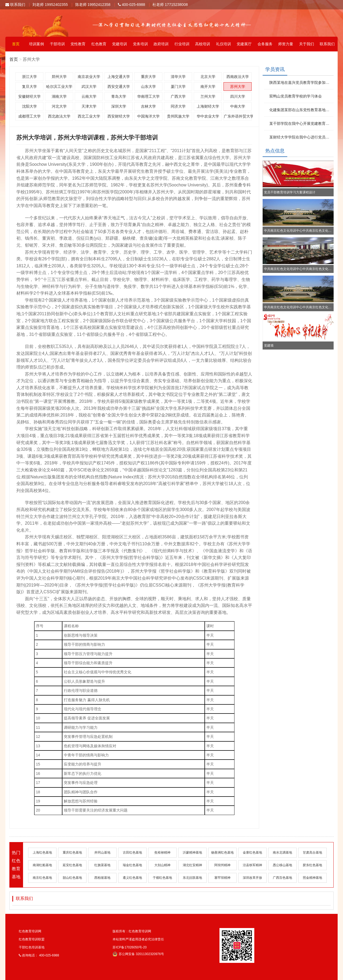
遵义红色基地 (132, 878)
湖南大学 (59, 96)
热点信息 (275, 151)
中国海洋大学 (148, 116)
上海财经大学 (208, 106)
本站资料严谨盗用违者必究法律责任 (138, 939)
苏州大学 (238, 87)
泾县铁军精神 (252, 865)
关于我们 (307, 44)
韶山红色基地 (72, 878)
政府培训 (161, 44)
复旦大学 (29, 87)
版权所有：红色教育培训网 (132, 931)
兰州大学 (208, 96)
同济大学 (178, 106)
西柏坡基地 (102, 878)
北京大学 (208, 77)
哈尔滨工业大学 (59, 87)
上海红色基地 (42, 853)
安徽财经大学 (29, 96)
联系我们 (15, 5)
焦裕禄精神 (162, 853)
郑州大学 (59, 77)
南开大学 (208, 87)
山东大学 (148, 87)
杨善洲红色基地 (222, 853)
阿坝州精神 (222, 865)
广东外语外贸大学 (238, 116)
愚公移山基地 (282, 865)
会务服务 (265, 44)
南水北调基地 (282, 853)
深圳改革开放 (252, 878)
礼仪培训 (223, 44)
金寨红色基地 (252, 853)
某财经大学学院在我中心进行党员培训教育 (301, 137)
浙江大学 (29, 77)
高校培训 (203, 44)
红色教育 (99, 44)
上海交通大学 (119, 77)
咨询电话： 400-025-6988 (39, 955)
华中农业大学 (208, 116)
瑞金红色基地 (132, 865)
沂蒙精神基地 (192, 853)
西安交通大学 (119, 87)
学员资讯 (275, 69)
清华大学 (178, 77)
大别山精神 (162, 865)
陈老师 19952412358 (93, 5)
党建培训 (120, 44)
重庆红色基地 (72, 853)
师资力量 (286, 44)
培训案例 (36, 44)
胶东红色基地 (312, 865)
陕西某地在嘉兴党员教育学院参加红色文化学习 (301, 82)
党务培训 (140, 44)
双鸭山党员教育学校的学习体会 (296, 96)
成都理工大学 (29, 116)
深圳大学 (119, 106)
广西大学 (178, 96)
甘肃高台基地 (312, 853)
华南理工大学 (148, 96)
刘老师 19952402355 (50, 5)
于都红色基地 (162, 878)
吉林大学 (148, 106)
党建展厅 (244, 44)
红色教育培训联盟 (32, 939)
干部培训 (57, 44)
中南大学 (238, 106)
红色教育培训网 (30, 931)
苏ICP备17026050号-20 (130, 947)
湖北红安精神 (192, 865)
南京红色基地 (42, 878)
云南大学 (89, 96)
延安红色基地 (72, 865)
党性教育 (78, 44)
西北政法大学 (59, 116)
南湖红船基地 (42, 865)
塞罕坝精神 (222, 878)
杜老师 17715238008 (170, 5)
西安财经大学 (119, 116)
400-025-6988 (132, 5)
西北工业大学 (89, 116)
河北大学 (59, 106)
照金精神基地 (312, 878)
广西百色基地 (282, 878)
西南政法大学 (238, 77)
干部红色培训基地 (32, 947)
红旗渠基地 (102, 865)
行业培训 (182, 44)
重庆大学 (148, 77)
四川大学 (238, 96)
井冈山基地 (102, 853)
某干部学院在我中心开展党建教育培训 (301, 123)
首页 (16, 44)
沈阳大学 (29, 106)
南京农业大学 (89, 77)
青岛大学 (119, 96)
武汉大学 (89, 87)
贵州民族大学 (178, 116)
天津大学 (89, 106)
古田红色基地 (132, 853)
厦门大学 (178, 87)
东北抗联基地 (192, 878)
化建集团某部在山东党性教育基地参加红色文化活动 (301, 110)
